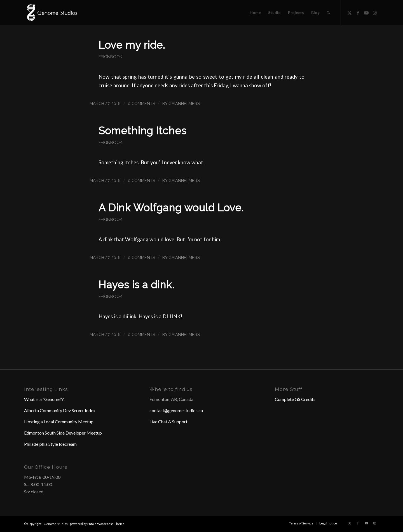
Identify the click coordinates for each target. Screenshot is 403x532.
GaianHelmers (184, 103)
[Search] (328, 13)
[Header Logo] (51, 13)
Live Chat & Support (168, 422)
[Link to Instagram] (375, 12)
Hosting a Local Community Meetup (59, 422)
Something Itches (142, 131)
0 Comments (141, 103)
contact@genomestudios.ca (176, 410)
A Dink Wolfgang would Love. (171, 208)
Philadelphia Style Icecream (50, 444)
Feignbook (110, 57)
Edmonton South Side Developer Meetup (63, 433)
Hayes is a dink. (136, 285)
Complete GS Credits (295, 399)
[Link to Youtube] (366, 12)
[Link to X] (350, 12)
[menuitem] (255, 13)
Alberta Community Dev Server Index (60, 410)
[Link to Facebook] (358, 12)
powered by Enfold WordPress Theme (97, 524)
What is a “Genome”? (44, 399)
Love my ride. (132, 45)
